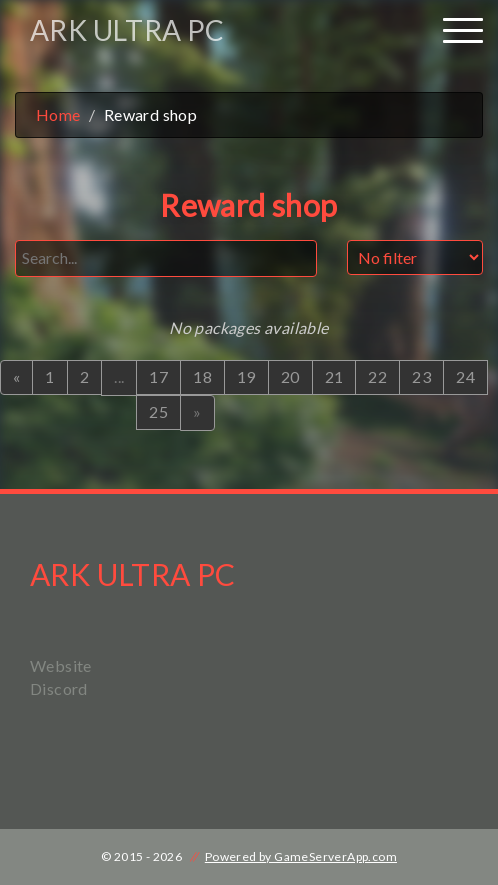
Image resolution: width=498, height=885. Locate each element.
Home (58, 114)
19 (246, 376)
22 (377, 376)
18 (202, 376)
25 (158, 411)
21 (334, 376)
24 (465, 376)
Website (61, 665)
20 (290, 376)
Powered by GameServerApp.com (301, 856)
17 (158, 376)
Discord (59, 688)
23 (421, 376)
